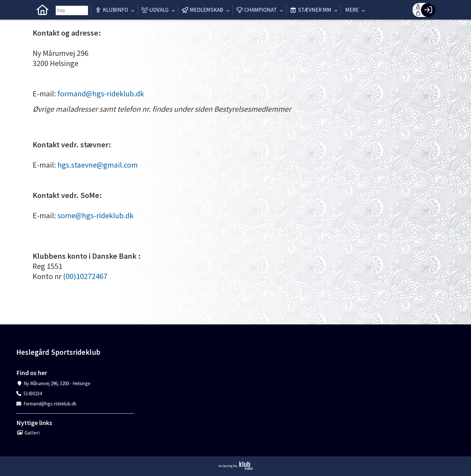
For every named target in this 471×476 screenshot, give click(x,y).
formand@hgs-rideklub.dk (101, 94)
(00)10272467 (85, 276)
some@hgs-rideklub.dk (96, 215)
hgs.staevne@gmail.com (98, 165)
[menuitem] (42, 10)
